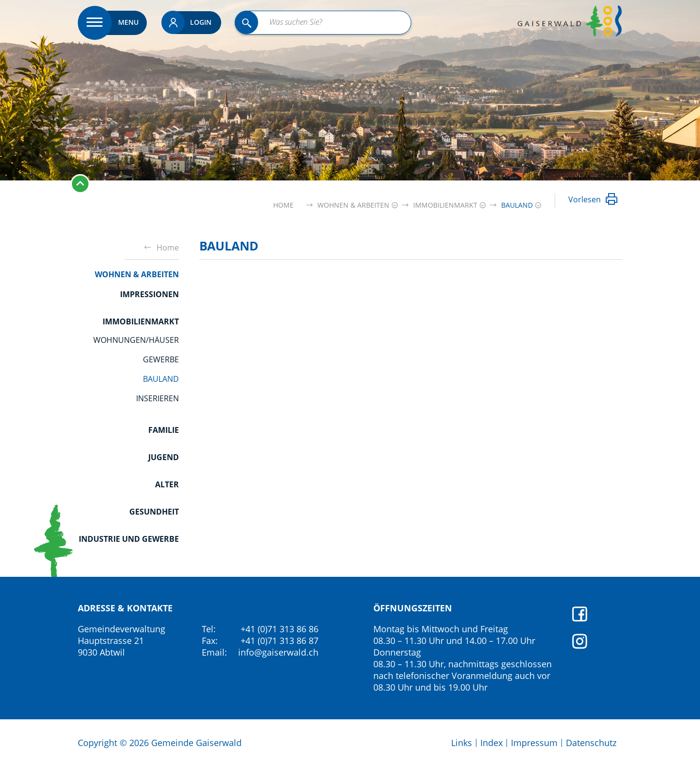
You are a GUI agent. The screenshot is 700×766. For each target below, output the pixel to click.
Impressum (534, 743)
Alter (167, 484)
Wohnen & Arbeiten (137, 274)
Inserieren (157, 398)
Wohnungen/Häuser (136, 340)
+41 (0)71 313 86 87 (280, 641)
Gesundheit (154, 512)
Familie (164, 430)
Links (462, 743)
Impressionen (149, 294)
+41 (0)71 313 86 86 (280, 629)
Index (491, 743)
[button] (353, 205)
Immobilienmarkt (141, 321)
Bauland (161, 379)
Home (283, 205)
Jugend (164, 457)
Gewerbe (161, 359)
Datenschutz (591, 743)
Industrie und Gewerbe (129, 539)
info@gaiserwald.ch (278, 652)
